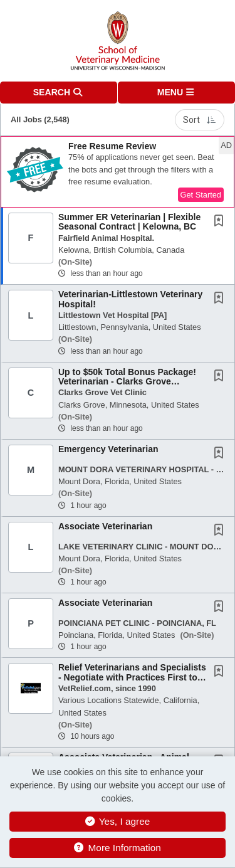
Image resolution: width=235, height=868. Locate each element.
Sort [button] (200, 120)
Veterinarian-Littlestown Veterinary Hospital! (130, 299)
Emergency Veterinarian (108, 449)
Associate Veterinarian (105, 526)
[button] (177, 93)
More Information (118, 848)
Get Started (201, 195)
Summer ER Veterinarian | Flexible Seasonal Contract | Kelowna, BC (129, 222)
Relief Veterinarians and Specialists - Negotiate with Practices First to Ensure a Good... (132, 677)
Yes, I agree (118, 821)
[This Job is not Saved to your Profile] (221, 222)
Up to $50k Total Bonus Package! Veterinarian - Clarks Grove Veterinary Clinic (127, 382)
